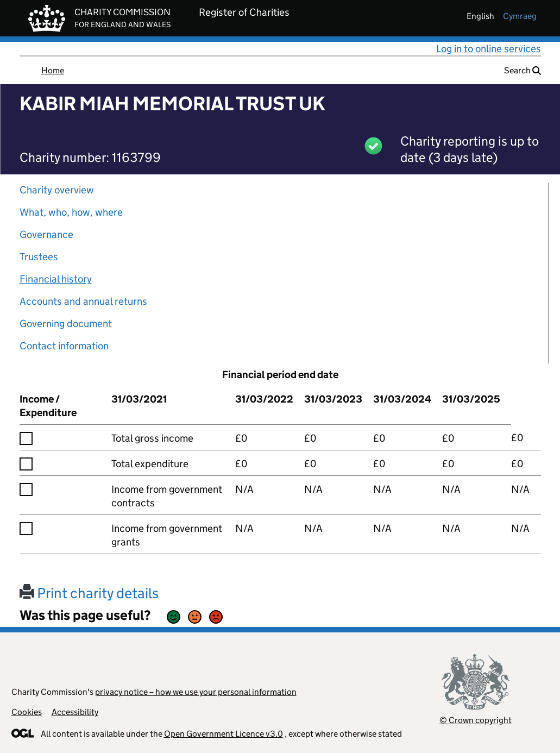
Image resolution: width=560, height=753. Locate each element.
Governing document (66, 324)
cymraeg (520, 16)
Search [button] (523, 70)
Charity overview (57, 190)
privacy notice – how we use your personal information (196, 692)
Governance (46, 234)
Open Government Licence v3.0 (224, 734)
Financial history (56, 279)
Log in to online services (489, 49)
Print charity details (89, 593)
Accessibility (75, 712)
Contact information (64, 346)
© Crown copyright (476, 720)
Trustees (39, 257)
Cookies (27, 712)
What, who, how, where (71, 212)
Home (53, 70)
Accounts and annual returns (83, 301)
